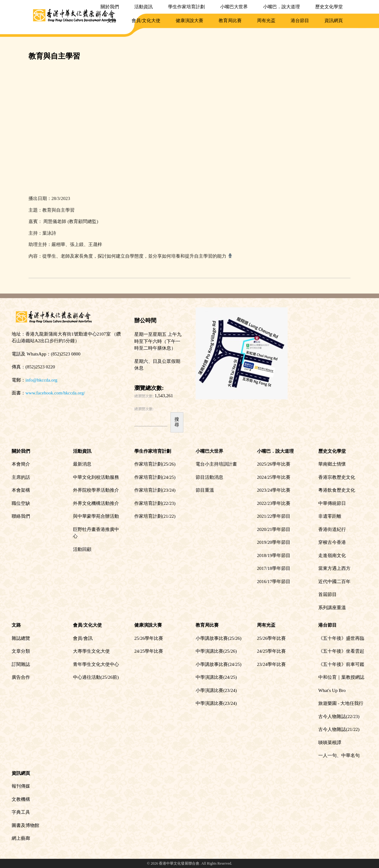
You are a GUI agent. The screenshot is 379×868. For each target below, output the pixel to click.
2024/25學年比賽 (274, 477)
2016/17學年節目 (274, 582)
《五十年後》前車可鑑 (341, 664)
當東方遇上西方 (334, 568)
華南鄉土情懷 (332, 464)
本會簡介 (21, 464)
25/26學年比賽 (149, 638)
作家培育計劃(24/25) (155, 477)
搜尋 (177, 422)
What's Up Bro (332, 690)
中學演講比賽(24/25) (216, 677)
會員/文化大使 (146, 21)
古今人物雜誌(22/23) (339, 716)
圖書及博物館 (25, 825)
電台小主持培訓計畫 (216, 464)
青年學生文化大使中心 (96, 664)
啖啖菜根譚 (330, 743)
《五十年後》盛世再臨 (341, 638)
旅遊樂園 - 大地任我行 (341, 703)
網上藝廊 (21, 838)
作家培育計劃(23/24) (155, 490)
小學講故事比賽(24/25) (218, 664)
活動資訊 (144, 7)
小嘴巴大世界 (234, 7)
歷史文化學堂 (329, 7)
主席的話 (21, 477)
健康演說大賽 (189, 21)
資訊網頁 (334, 21)
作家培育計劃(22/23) (155, 503)
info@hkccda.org (41, 380)
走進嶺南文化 (332, 555)
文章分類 (21, 651)
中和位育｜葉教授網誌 (341, 677)
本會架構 (21, 490)
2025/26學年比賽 (274, 464)
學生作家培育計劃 (186, 7)
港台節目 (300, 21)
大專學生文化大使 (91, 651)
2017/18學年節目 (274, 568)
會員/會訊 (83, 638)
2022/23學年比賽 (274, 503)
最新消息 (82, 464)
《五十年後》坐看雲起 (341, 651)
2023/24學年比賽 (274, 490)
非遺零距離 (330, 516)
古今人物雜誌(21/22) (339, 729)
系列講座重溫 (332, 608)
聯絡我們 (21, 516)
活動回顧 (82, 549)
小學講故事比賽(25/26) (218, 638)
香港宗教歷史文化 (337, 477)
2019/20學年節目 (274, 542)
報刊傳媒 (21, 786)
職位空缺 (21, 503)
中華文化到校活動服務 (96, 477)
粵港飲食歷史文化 (337, 490)
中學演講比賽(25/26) (216, 651)
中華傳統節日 (332, 503)
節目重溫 (205, 490)
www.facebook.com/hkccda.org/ (55, 393)
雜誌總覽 (21, 638)
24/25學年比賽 (149, 651)
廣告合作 (21, 677)
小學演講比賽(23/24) (216, 690)
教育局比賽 (230, 21)
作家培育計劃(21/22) (155, 516)
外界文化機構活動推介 (96, 503)
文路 (112, 21)
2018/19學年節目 (274, 555)
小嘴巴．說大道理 (281, 7)
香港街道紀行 (332, 529)
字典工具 (21, 812)
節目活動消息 (209, 477)
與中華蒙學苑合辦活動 (96, 516)
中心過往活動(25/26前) (96, 677)
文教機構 (21, 799)
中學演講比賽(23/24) (216, 703)
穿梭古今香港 (332, 542)
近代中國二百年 (334, 582)
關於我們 (110, 7)
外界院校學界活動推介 (96, 490)
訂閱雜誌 (21, 664)
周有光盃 (266, 21)
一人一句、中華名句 (339, 755)
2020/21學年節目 (274, 529)
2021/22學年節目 (274, 516)
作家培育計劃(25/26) (155, 464)
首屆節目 (327, 594)
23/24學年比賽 (271, 664)
